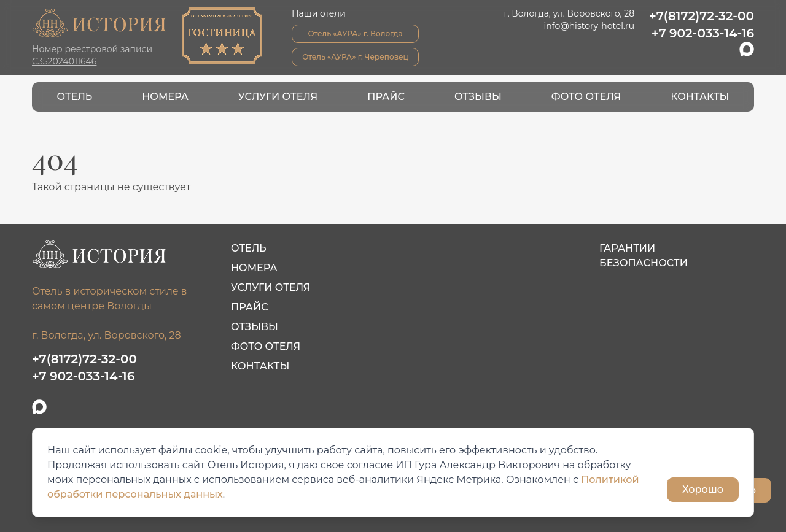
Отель (75, 97)
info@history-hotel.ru (589, 26)
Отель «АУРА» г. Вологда (355, 33)
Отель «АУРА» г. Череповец (355, 57)
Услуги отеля (278, 97)
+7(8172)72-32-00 (702, 16)
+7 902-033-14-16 (703, 33)
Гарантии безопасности (644, 256)
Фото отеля (586, 97)
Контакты (700, 97)
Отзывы (478, 97)
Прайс (386, 97)
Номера (165, 97)
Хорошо (703, 489)
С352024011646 (64, 61)
